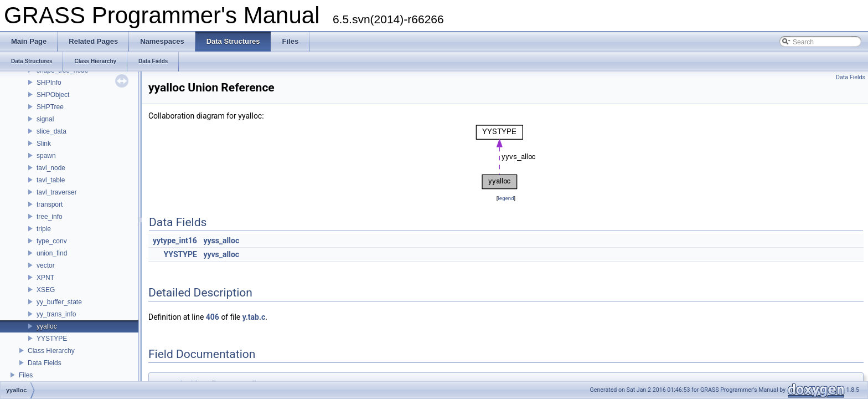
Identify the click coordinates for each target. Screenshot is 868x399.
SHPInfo (49, 83)
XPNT (45, 278)
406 (213, 317)
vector (46, 265)
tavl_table (51, 180)
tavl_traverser (57, 192)
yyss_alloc (221, 241)
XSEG (46, 290)
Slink (44, 144)
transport (50, 204)
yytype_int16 (175, 241)
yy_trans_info (56, 314)
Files (26, 375)
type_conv (52, 241)
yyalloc (47, 326)
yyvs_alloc (221, 254)
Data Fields (45, 363)
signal (45, 119)
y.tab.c (254, 317)
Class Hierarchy (51, 351)
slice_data (51, 131)
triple (44, 229)
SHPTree (50, 107)
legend (506, 198)
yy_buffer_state (59, 302)
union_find (52, 253)
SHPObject (53, 95)
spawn (46, 156)
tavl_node (51, 168)
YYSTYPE (52, 339)
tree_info (50, 217)
